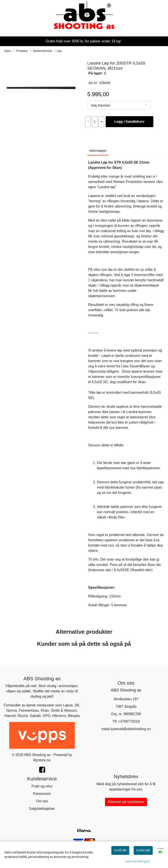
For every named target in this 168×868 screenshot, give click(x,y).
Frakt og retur (42, 786)
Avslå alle (120, 850)
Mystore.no (42, 760)
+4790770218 (129, 721)
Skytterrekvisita (41, 51)
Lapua (68, 705)
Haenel (10, 716)
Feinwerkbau (29, 710)
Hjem (8, 51)
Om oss (42, 801)
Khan (45, 710)
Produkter (20, 51)
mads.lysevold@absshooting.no (126, 729)
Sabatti (35, 716)
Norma (12, 710)
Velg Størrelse (100, 105)
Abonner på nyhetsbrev (126, 802)
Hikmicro (59, 716)
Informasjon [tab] (98, 151)
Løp (58, 51)
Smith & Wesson (64, 710)
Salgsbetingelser (42, 809)
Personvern (42, 794)
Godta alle (143, 850)
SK (77, 705)
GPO (47, 716)
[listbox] (119, 105)
